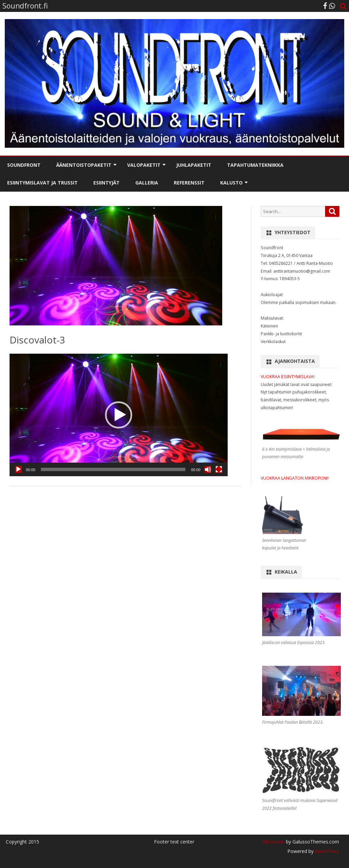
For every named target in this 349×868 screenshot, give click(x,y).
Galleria (147, 183)
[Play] (18, 469)
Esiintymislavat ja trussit (42, 183)
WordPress (326, 851)
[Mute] (208, 469)
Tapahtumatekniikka (255, 165)
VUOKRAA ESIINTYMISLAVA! (288, 377)
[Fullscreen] (219, 469)
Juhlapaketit (194, 165)
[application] (119, 415)
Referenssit (189, 183)
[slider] (113, 469)
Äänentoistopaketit (84, 165)
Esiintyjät (107, 183)
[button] (119, 415)
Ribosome (273, 842)
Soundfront (24, 165)
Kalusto (231, 183)
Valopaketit (144, 165)
